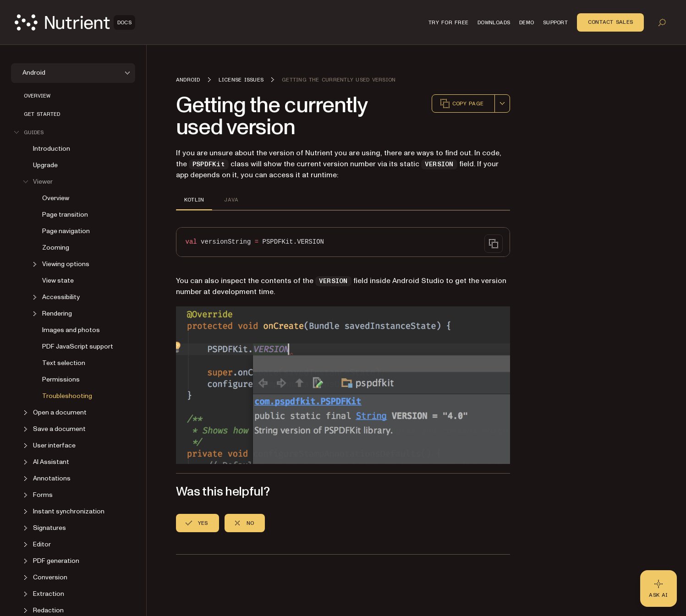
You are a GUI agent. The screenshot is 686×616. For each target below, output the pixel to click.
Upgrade (45, 165)
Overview (37, 96)
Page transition (65, 215)
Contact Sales (610, 22)
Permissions (61, 379)
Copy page (461, 104)
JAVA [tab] (231, 200)
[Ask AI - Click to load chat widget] (659, 589)
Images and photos (71, 330)
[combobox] (502, 104)
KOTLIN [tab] (194, 200)
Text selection (64, 363)
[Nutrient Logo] (75, 22)
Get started (42, 114)
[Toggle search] (662, 22)
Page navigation (66, 231)
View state (58, 281)
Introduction (52, 149)
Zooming (56, 248)
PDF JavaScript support (78, 346)
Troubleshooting (67, 396)
